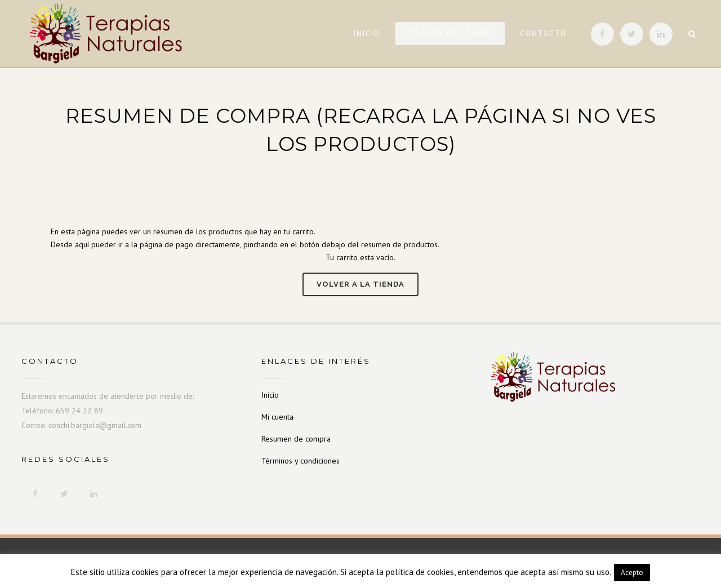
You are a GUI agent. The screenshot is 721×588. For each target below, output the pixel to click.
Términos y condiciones (301, 461)
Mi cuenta (277, 417)
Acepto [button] (632, 573)
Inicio (270, 395)
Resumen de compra (296, 439)
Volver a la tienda (360, 284)
